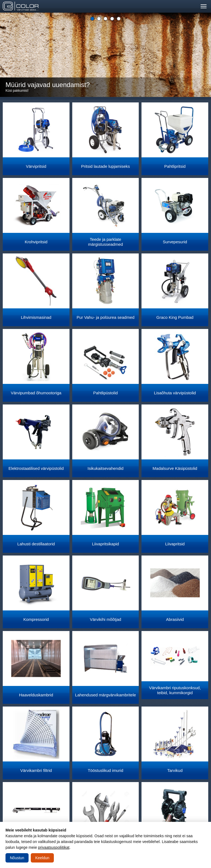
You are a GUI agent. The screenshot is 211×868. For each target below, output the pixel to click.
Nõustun (17, 858)
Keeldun (42, 858)
